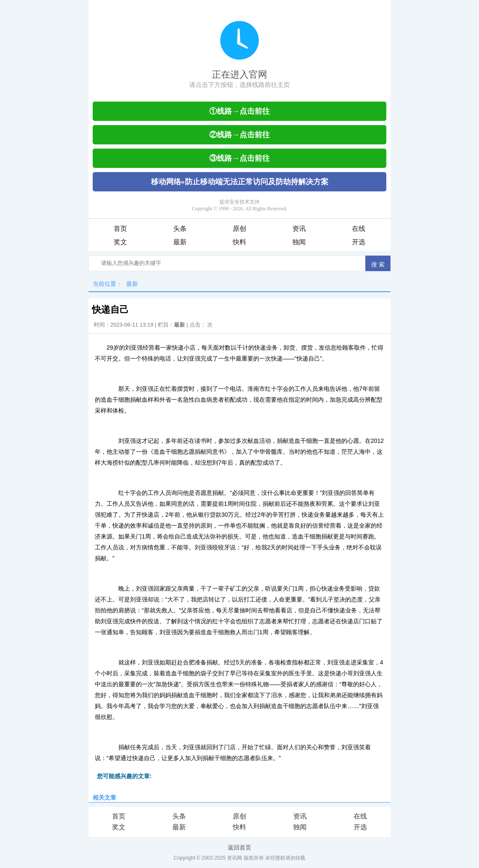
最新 (180, 242)
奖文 (120, 242)
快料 (239, 242)
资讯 (299, 229)
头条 (180, 229)
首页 (120, 229)
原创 (239, 229)
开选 (359, 242)
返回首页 (239, 847)
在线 (359, 229)
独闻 (299, 242)
